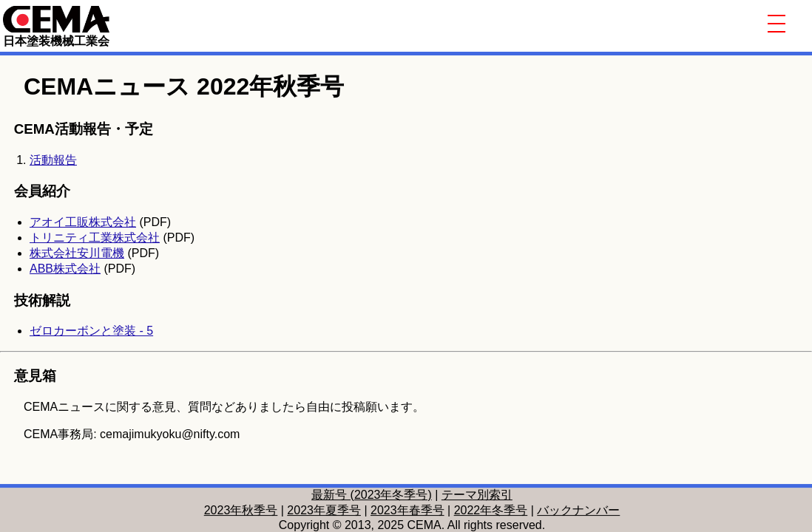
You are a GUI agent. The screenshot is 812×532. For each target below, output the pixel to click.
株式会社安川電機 (77, 253)
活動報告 (53, 160)
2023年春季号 (407, 510)
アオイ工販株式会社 (83, 222)
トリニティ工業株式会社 (95, 238)
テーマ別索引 (477, 495)
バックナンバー (578, 510)
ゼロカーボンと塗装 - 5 (91, 331)
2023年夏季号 (324, 510)
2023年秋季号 (241, 510)
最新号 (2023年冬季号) (372, 495)
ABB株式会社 (65, 269)
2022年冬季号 (491, 510)
